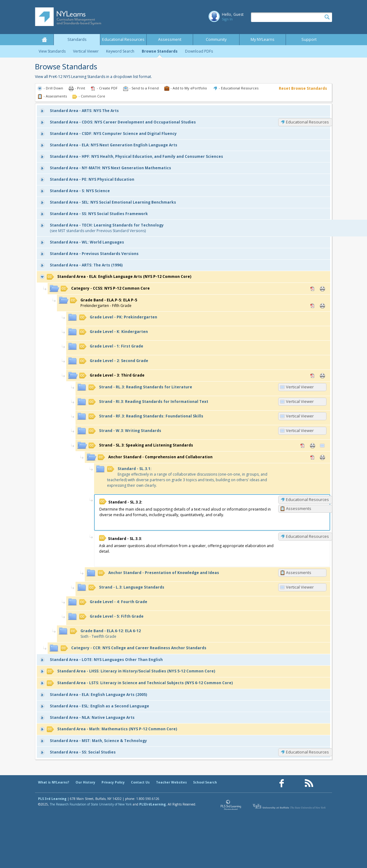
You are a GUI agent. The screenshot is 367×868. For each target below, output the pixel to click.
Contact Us (140, 782)
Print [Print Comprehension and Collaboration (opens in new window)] (322, 457)
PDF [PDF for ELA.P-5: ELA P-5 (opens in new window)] (313, 306)
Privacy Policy (113, 782)
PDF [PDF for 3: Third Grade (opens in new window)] (313, 376)
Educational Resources (123, 39)
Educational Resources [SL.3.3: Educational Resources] (307, 536)
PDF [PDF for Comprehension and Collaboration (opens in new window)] (313, 457)
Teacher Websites (171, 782)
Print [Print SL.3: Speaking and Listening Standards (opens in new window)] (313, 446)
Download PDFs (199, 51)
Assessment (170, 39)
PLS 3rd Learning (52, 799)
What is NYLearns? (54, 782)
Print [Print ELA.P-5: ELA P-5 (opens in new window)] (322, 306)
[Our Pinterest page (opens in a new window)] (295, 783)
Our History (85, 782)
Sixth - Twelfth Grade (105, 634)
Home (44, 40)
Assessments (299, 508)
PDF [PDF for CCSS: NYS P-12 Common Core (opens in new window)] (313, 289)
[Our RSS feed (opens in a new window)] (309, 783)
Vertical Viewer (86, 51)
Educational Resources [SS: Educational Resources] (307, 752)
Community (216, 39)
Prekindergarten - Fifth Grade (104, 303)
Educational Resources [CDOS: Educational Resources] (307, 122)
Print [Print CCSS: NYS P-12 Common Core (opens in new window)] (322, 289)
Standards (77, 39)
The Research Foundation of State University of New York (91, 804)
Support (309, 39)
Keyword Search (120, 51)
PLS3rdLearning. (153, 804)
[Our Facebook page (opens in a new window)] (282, 783)
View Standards (52, 51)
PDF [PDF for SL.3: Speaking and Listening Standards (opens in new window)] (303, 446)
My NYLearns (263, 39)
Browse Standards (160, 51)
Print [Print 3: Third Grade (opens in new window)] (322, 376)
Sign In (227, 19)
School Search (205, 782)
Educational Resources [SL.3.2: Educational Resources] (307, 499)
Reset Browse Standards (303, 88)
